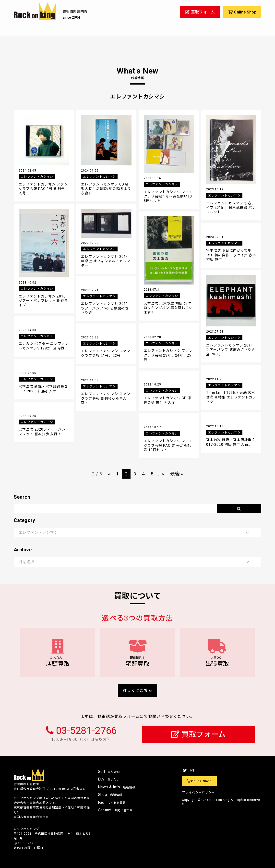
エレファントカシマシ (37, 177)
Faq (112, 802)
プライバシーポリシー (198, 792)
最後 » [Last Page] (176, 474)
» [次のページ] (163, 474)
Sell (109, 772)
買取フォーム (198, 734)
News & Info (117, 787)
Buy (109, 779)
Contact (115, 810)
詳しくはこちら (137, 690)
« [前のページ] (109, 474)
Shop (110, 795)
